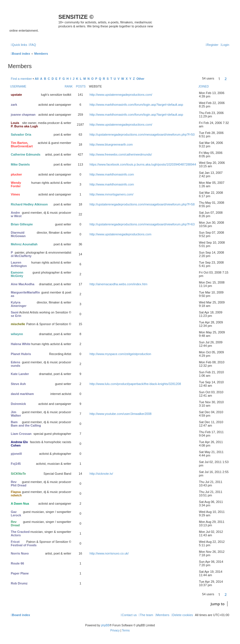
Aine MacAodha (23, 284)
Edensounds (16, 364)
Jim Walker (16, 414)
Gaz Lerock (16, 513)
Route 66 (17, 563)
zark (14, 105)
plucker (16, 174)
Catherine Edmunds (26, 154)
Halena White (21, 344)
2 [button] (226, 79)
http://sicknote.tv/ (101, 474)
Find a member (21, 79)
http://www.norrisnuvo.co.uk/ (109, 553)
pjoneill (16, 454)
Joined (204, 86)
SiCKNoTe (18, 474)
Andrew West (16, 214)
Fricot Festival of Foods (24, 543)
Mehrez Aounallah (24, 244)
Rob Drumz (19, 583)
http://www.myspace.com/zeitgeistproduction (120, 354)
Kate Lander (20, 374)
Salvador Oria (21, 134)
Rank (69, 86)
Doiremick (18, 404)
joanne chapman (23, 115)
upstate (16, 95)
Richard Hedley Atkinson (29, 204)
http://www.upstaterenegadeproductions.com (121, 234)
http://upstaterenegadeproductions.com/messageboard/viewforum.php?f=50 (142, 134)
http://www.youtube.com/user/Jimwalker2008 (121, 414)
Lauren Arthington (19, 264)
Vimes (15, 194)
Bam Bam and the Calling (26, 424)
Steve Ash (18, 384)
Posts (81, 86)
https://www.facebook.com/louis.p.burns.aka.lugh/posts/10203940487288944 (143, 164)
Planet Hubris (21, 354)
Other (140, 79)
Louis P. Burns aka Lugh (24, 125)
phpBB (105, 625)
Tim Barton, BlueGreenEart (22, 144)
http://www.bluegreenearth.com (111, 144)
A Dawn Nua (20, 504)
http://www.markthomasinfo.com (112, 174)
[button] (231, 79)
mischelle (18, 324)
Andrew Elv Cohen (19, 444)
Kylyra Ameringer (19, 304)
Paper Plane (20, 573)
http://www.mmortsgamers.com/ (112, 194)
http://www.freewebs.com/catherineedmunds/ (121, 154)
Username (18, 86)
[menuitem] (32, 45)
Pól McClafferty (21, 254)
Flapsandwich (16, 494)
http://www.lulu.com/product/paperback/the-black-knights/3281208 (135, 384)
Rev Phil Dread (19, 484)
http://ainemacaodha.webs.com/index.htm (119, 284)
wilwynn (17, 334)
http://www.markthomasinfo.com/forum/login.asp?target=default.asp (137, 105)
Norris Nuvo (20, 553)
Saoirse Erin (16, 314)
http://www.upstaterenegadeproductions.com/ (121, 95)
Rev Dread (15, 523)
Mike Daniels (20, 164)
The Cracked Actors (20, 533)
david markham (22, 394)
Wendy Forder (16, 184)
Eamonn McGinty (17, 274)
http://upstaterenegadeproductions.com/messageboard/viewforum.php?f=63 (142, 224)
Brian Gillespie (22, 224)
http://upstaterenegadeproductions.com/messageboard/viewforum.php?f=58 (142, 204)
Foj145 (16, 464)
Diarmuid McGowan (18, 234)
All (37, 79)
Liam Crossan (21, 434)
